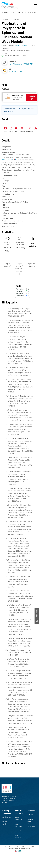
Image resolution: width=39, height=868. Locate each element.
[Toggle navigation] (36, 5)
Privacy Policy (21, 847)
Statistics (6, 822)
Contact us (32, 826)
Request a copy (31, 97)
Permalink (29, 131)
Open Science (6, 818)
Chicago (22, 131)
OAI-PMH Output (31, 820)
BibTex (11, 131)
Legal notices (19, 832)
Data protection (19, 837)
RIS (6, 131)
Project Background (19, 819)
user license (9, 111)
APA (16, 131)
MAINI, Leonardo (9, 160)
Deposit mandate (31, 816)
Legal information (18, 826)
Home (10, 12)
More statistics (32, 245)
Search (5, 824)
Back (6, 12)
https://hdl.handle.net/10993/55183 (21, 64)
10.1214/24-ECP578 (16, 72)
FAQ (30, 824)
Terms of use (8, 847)
